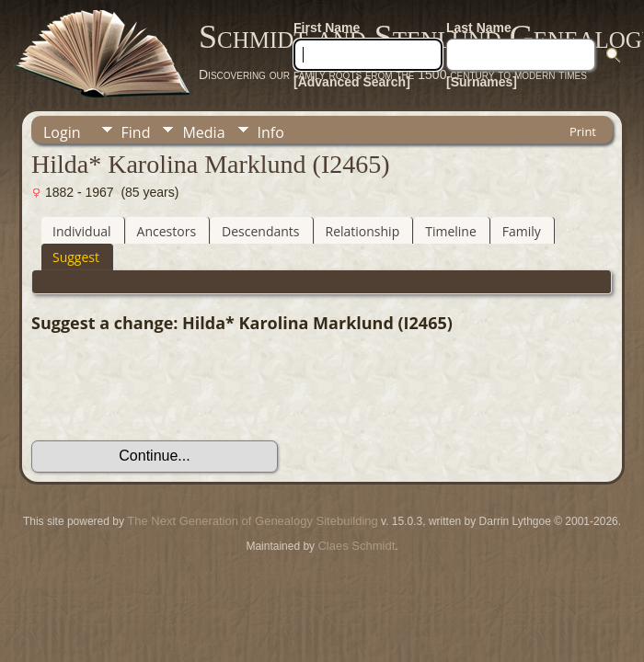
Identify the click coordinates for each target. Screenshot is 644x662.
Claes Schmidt (356, 546)
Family (522, 231)
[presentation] (171, 387)
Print (583, 131)
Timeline (451, 231)
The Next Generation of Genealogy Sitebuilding (252, 521)
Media (203, 132)
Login (62, 132)
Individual (82, 231)
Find (136, 132)
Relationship (363, 231)
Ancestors (167, 231)
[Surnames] (482, 82)
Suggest (76, 257)
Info (271, 132)
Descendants (260, 231)
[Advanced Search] (352, 82)
